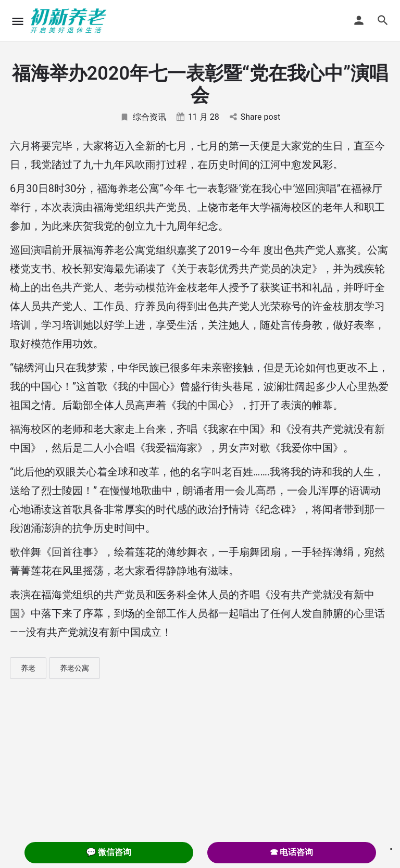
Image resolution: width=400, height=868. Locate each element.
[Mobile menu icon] (18, 21)
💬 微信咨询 (109, 852)
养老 (28, 668)
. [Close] (391, 846)
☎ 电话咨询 (292, 852)
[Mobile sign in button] (359, 20)
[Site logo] (70, 21)
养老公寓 (74, 668)
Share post (255, 117)
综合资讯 (143, 117)
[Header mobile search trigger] (383, 20)
